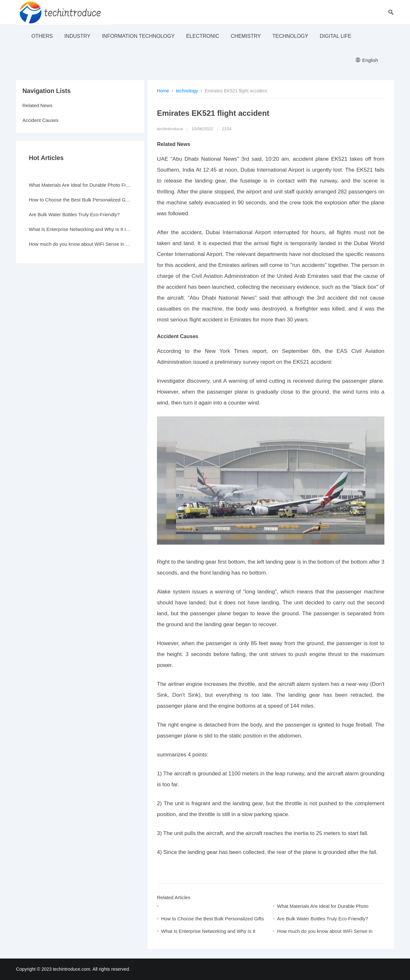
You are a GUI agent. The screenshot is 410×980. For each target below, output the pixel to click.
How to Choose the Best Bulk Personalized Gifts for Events (80, 200)
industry (78, 36)
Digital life (336, 36)
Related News (37, 105)
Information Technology (138, 36)
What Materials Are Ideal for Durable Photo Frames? (80, 185)
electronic (203, 36)
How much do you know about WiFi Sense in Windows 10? (80, 244)
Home (163, 91)
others (42, 36)
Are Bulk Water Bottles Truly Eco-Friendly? (323, 919)
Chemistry (246, 36)
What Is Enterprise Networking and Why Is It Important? (80, 229)
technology (290, 36)
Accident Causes (41, 120)
